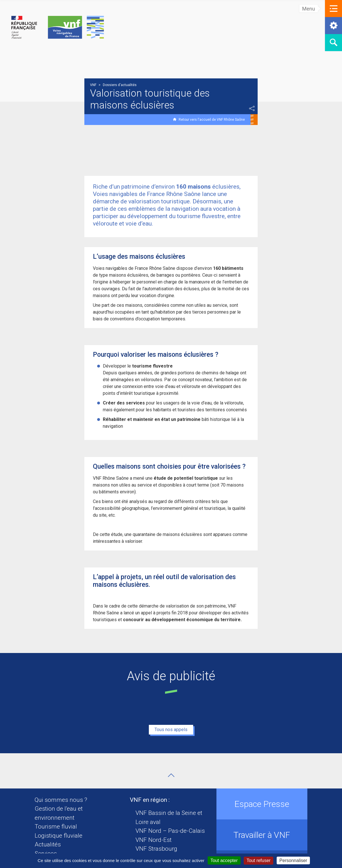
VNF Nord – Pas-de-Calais (170, 831)
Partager (252, 108)
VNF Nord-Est (154, 840)
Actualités (48, 844)
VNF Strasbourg (156, 849)
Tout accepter (224, 860)
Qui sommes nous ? (61, 800)
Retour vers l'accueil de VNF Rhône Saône (212, 120)
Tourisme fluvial (56, 827)
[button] (333, 9)
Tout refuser (258, 860)
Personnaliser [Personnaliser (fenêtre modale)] (293, 860)
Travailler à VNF (262, 835)
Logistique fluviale (59, 836)
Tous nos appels (171, 730)
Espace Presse (262, 804)
